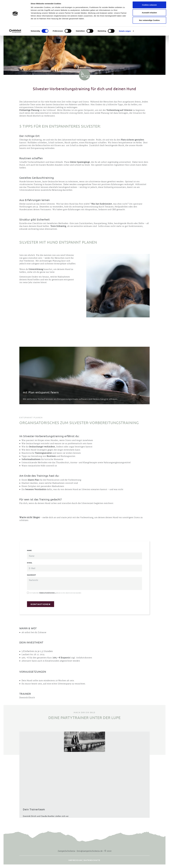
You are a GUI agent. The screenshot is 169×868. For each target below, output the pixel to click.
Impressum (75, 860)
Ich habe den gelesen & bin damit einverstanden (55, 593)
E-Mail (30, 563)
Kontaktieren (41, 604)
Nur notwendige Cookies (149, 22)
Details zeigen (125, 32)
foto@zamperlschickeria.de (90, 851)
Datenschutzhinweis (47, 593)
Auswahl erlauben (149, 14)
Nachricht (31, 575)
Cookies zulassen (149, 6)
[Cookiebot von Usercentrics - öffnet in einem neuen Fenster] (15, 32)
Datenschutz (92, 860)
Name (29, 550)
